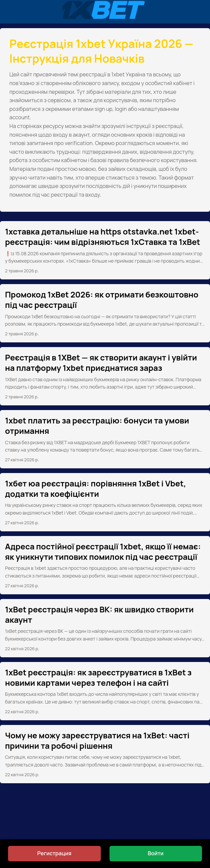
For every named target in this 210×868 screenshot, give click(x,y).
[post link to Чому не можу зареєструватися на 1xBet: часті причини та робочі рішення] (105, 754)
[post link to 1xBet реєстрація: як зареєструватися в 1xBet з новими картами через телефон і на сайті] (105, 691)
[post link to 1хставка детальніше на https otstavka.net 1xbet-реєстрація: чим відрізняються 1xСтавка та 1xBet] (105, 250)
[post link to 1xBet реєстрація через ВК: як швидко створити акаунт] (105, 628)
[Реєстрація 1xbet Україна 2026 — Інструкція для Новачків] (105, 12)
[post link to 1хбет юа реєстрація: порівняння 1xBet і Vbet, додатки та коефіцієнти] (105, 502)
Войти (156, 853)
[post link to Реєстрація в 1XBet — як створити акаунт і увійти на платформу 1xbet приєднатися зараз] (105, 376)
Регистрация (54, 853)
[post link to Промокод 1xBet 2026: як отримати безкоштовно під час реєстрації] (105, 313)
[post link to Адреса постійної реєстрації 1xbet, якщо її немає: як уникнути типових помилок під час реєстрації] (105, 565)
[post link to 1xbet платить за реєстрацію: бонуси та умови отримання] (105, 439)
